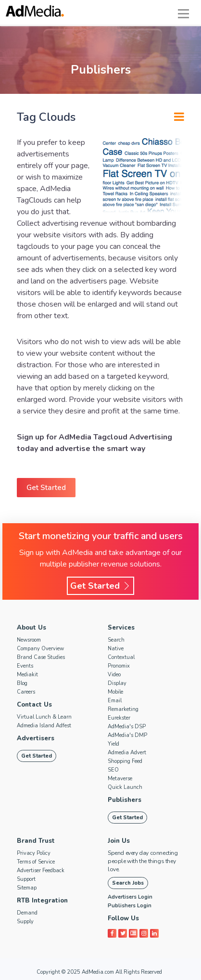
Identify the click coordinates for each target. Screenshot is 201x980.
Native (116, 649)
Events (25, 666)
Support (26, 879)
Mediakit (27, 675)
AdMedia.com (98, 972)
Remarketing (123, 709)
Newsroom (29, 640)
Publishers (125, 800)
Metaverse (120, 779)
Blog (22, 683)
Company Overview (40, 649)
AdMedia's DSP (127, 727)
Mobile (115, 692)
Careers (26, 692)
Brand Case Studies (41, 657)
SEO (113, 770)
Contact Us (34, 705)
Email (115, 701)
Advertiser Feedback (41, 870)
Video (114, 675)
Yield (113, 744)
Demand (27, 913)
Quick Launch (125, 787)
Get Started (46, 488)
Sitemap (27, 888)
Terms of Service (36, 862)
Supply (25, 922)
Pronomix (119, 666)
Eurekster (119, 718)
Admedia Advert (127, 753)
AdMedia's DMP (127, 735)
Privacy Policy (34, 853)
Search (116, 640)
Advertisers (36, 738)
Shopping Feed (125, 761)
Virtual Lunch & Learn (44, 717)
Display (117, 683)
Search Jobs (128, 883)
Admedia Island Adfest (44, 726)
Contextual (121, 657)
